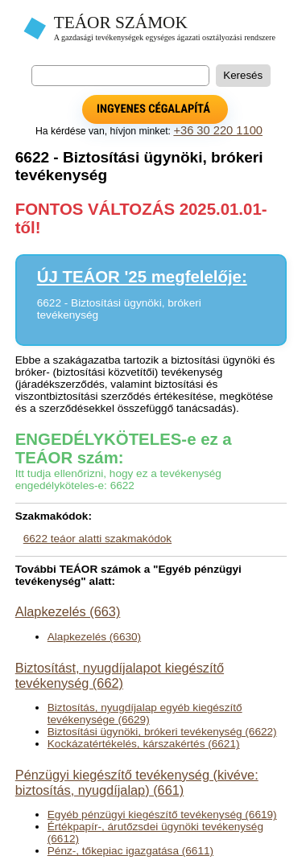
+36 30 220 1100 (218, 130)
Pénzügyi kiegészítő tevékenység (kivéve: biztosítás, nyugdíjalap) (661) (137, 782)
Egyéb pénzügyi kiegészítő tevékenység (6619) (162, 815)
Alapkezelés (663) (68, 611)
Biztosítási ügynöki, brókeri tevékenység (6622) (162, 732)
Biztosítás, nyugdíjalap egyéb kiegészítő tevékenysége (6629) (145, 714)
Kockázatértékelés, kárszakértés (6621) (144, 744)
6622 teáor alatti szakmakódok (97, 539)
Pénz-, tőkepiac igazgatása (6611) (130, 851)
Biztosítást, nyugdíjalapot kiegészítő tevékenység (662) (120, 675)
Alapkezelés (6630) (94, 637)
